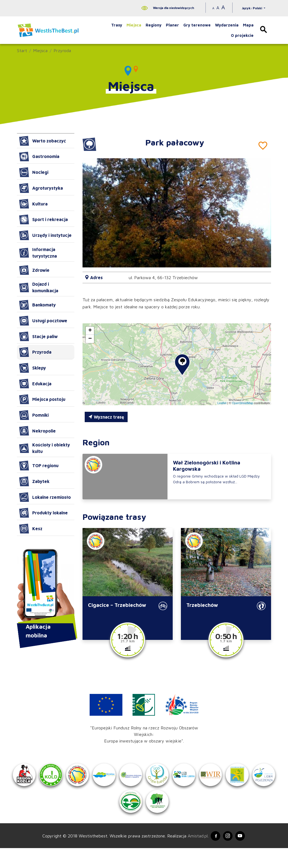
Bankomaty (37, 305)
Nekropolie (37, 431)
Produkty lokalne (43, 513)
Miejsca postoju (42, 399)
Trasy (117, 25)
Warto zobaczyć (42, 141)
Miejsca (134, 25)
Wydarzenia (227, 25)
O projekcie (242, 35)
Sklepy (33, 368)
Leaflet (222, 403)
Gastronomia (39, 157)
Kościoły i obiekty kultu (45, 448)
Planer (172, 25)
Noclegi (34, 172)
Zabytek (34, 481)
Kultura (33, 204)
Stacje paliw (38, 336)
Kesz (31, 529)
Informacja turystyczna (38, 253)
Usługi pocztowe (43, 321)
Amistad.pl (195, 855)
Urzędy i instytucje (45, 235)
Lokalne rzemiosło (45, 497)
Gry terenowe (197, 25)
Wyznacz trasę (106, 417)
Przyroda (62, 50)
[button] (261, 213)
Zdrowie (34, 270)
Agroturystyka (41, 188)
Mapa (248, 25)
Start (22, 50)
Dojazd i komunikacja (39, 287)
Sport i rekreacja (43, 219)
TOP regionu (39, 466)
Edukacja (35, 384)
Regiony (154, 25)
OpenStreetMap (243, 403)
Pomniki (34, 415)
